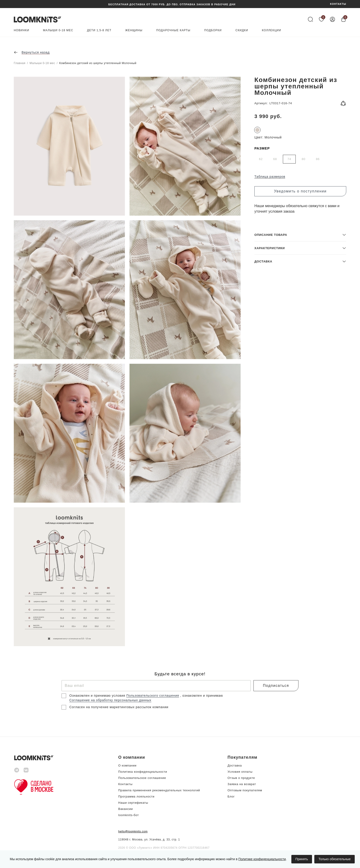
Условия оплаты (240, 772)
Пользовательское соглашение (142, 778)
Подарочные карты (173, 30)
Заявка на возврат (242, 784)
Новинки (21, 30)
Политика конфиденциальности (143, 772)
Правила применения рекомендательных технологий (159, 790)
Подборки (213, 30)
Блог (231, 796)
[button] (300, 613)
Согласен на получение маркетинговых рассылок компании (119, 707)
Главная (20, 63)
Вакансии (126, 809)
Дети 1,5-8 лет (99, 30)
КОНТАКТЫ (338, 4)
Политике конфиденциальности (262, 859)
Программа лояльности (136, 796)
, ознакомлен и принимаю (202, 696)
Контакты (125, 784)
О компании (127, 765)
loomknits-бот (129, 815)
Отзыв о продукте (241, 778)
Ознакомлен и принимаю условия (98, 696)
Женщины (134, 30)
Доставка (235, 765)
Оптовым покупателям (245, 790)
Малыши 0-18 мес (58, 30)
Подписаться (276, 686)
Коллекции (272, 30)
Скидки (242, 30)
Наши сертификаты (133, 803)
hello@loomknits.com (133, 831)
